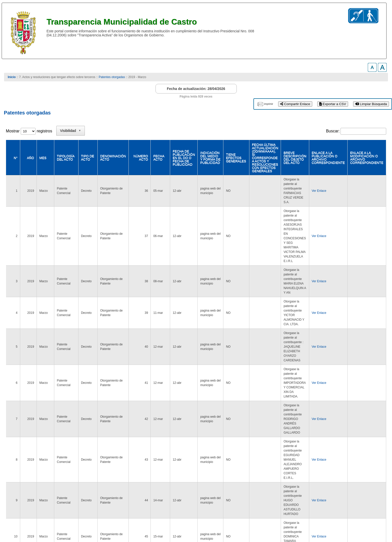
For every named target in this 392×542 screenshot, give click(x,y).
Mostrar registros (29, 131)
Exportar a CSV (333, 104)
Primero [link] (299, 476)
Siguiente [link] (358, 476)
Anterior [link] (318, 476)
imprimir (269, 104)
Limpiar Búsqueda (371, 104)
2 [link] (342, 476)
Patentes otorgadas (112, 77)
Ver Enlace (315, 183)
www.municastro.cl (23, 522)
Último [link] (378, 476)
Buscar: (333, 131)
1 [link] (333, 476)
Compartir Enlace (295, 104)
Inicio (12, 77)
